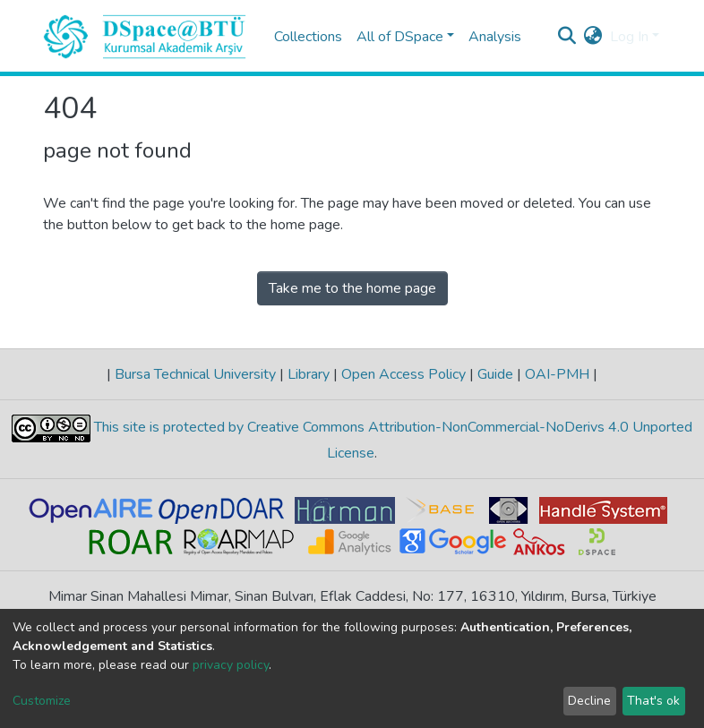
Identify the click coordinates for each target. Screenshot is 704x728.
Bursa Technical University (195, 374)
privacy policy (231, 665)
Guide (495, 374)
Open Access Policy (404, 374)
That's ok (653, 701)
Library (309, 374)
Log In (629, 37)
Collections (308, 37)
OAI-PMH (557, 374)
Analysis (495, 37)
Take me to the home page (352, 288)
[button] (593, 37)
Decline (589, 701)
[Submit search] (567, 37)
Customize (42, 701)
